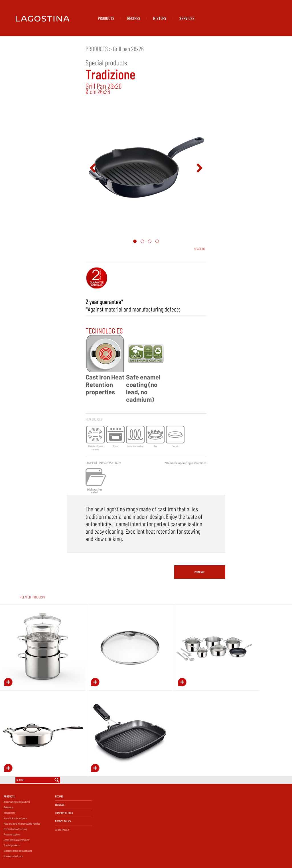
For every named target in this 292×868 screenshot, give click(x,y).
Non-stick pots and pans (15, 818)
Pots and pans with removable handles (22, 823)
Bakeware (8, 807)
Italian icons (10, 813)
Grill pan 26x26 (128, 49)
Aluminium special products (17, 802)
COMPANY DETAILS (64, 813)
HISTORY (160, 18)
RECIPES (134, 18)
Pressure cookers (12, 834)
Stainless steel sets (13, 856)
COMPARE (200, 572)
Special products (12, 845)
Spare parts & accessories (16, 840)
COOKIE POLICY (62, 830)
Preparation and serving (15, 829)
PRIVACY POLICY (63, 821)
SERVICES (187, 18)
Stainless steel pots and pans (18, 851)
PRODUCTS (106, 18)
